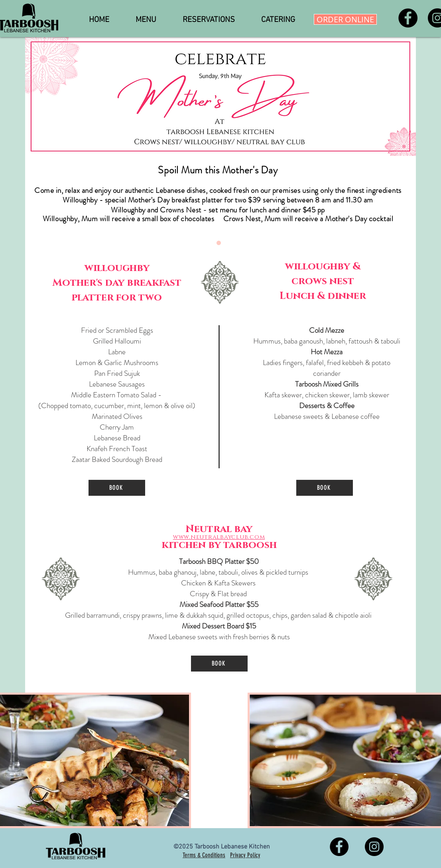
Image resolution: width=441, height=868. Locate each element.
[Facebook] (408, 18)
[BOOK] (117, 488)
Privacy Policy (245, 855)
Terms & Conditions (204, 855)
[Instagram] (374, 847)
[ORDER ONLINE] (345, 19)
